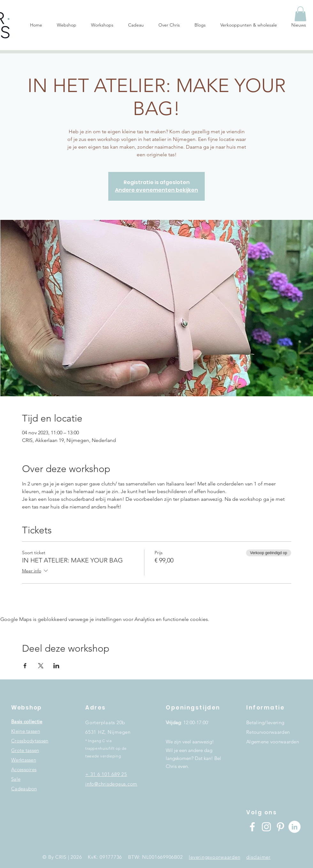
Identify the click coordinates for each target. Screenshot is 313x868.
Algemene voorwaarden (273, 742)
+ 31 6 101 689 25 (106, 774)
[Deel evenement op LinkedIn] (56, 666)
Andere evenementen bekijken (156, 190)
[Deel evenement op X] (41, 666)
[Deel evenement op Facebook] (25, 666)
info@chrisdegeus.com (111, 784)
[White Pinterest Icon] (280, 827)
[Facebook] (252, 827)
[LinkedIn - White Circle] (294, 827)
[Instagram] (266, 827)
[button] (300, 14)
